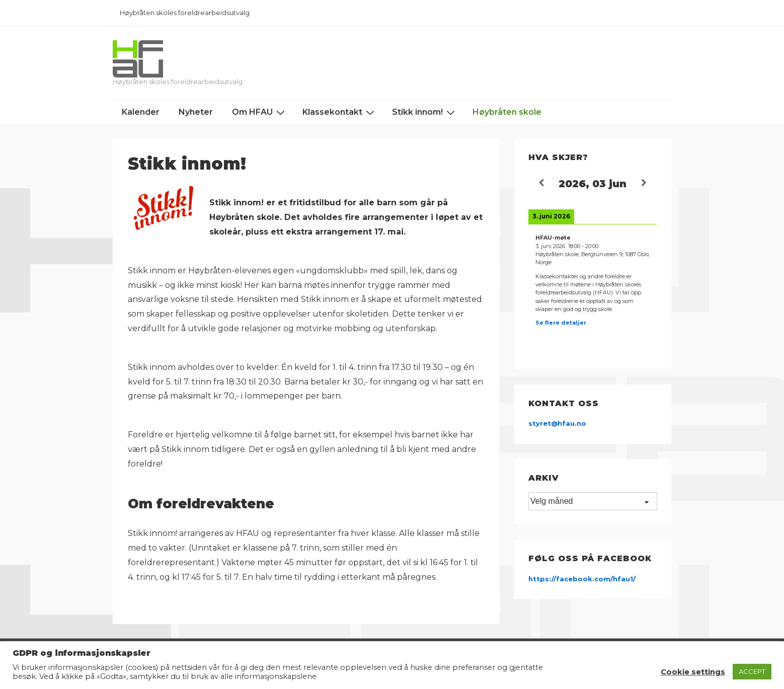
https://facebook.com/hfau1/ (582, 579)
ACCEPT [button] (752, 671)
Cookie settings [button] (693, 672)
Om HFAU (260, 112)
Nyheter (196, 112)
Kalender (141, 112)
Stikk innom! (425, 112)
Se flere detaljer (561, 323)
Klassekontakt (340, 112)
